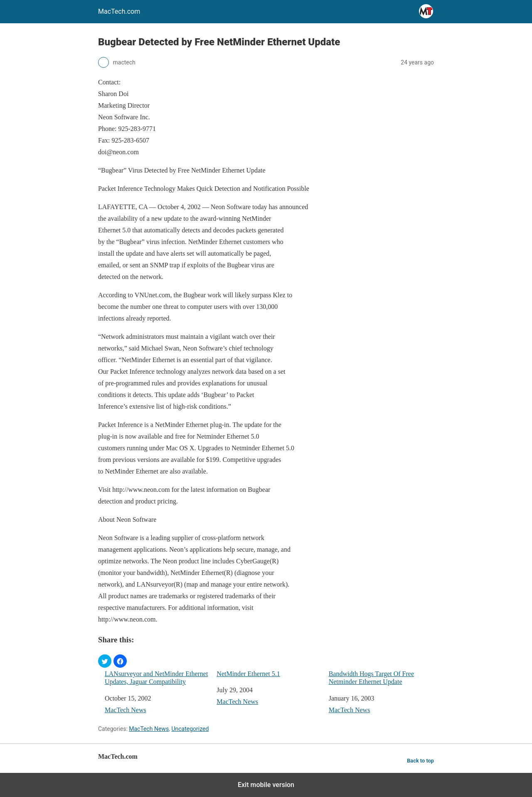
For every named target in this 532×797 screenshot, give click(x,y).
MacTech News (126, 710)
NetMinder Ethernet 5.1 (248, 674)
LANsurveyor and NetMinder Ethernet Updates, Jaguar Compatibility (156, 678)
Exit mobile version (266, 785)
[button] (105, 661)
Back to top (420, 761)
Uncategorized (190, 729)
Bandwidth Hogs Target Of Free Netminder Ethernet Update (371, 678)
